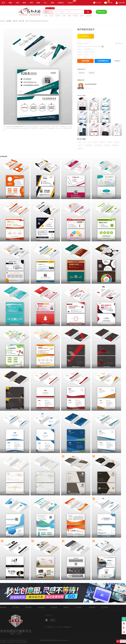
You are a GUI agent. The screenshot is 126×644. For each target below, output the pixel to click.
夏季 (69, 16)
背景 (31, 3)
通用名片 (107, 145)
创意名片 (110, 142)
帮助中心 (67, 607)
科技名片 (117, 142)
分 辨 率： (80, 49)
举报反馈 (120, 44)
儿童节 (64, 16)
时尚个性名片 (99, 145)
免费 (52, 3)
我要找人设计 (101, 12)
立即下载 (86, 36)
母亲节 (82, 16)
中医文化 (75, 16)
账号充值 (41, 607)
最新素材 (3, 607)
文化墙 (51, 16)
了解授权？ (118, 61)
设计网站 (9, 21)
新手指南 (54, 607)
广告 (84, 142)
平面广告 (15, 21)
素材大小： (80, 55)
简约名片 (95, 142)
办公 (45, 3)
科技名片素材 (81, 96)
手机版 (105, 607)
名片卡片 (81, 145)
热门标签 (16, 607)
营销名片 (81, 148)
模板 (10, 3)
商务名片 (103, 142)
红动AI (71, 2)
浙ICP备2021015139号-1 (21, 640)
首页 (3, 3)
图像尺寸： (80, 52)
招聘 (46, 16)
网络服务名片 (116, 145)
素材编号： (80, 44)
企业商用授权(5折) (103, 61)
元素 (17, 3)
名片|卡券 (22, 21)
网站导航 (29, 607)
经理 (79, 142)
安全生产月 (89, 16)
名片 (27, 21)
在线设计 (61, 3)
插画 (24, 3)
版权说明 (92, 607)
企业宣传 (58, 16)
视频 (38, 3)
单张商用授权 (85, 61)
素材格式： (80, 46)
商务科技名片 (89, 145)
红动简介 (79, 607)
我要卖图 (124, 619)
